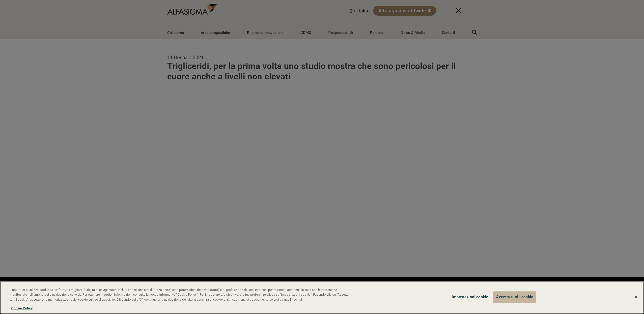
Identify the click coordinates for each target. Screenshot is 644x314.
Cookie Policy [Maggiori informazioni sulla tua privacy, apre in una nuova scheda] (22, 308)
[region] (322, 298)
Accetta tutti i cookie (515, 297)
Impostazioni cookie (470, 297)
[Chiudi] (636, 297)
